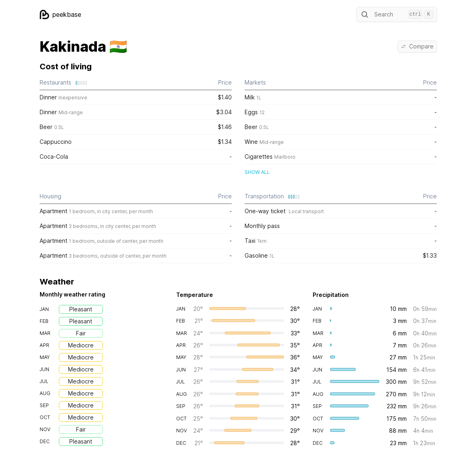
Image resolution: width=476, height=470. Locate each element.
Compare (417, 46)
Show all (257, 172)
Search (397, 14)
